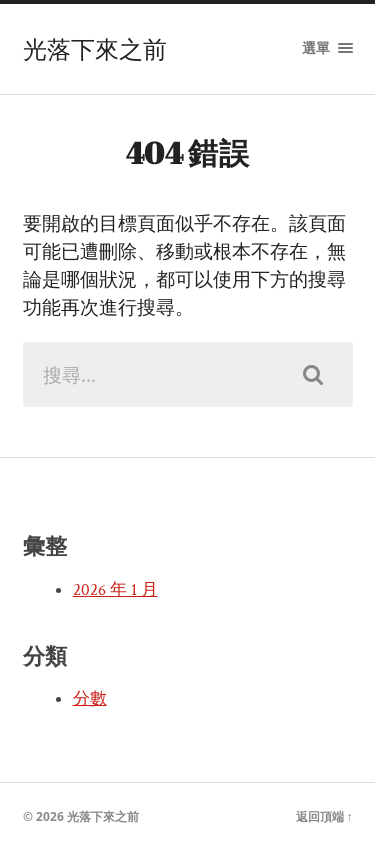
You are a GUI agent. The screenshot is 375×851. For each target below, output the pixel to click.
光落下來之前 (95, 49)
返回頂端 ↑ (324, 816)
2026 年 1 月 (115, 590)
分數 (90, 699)
